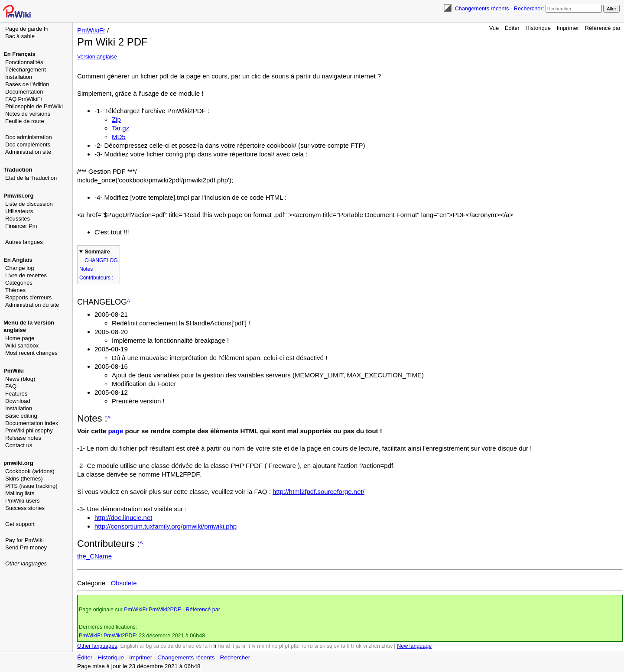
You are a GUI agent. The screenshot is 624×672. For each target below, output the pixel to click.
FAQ (11, 386)
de (178, 646)
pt (287, 646)
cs (164, 646)
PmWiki (14, 371)
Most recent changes (31, 353)
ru (310, 646)
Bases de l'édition (27, 84)
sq (330, 646)
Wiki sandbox (22, 346)
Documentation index (32, 423)
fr (215, 646)
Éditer (512, 28)
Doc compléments (28, 144)
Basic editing (21, 416)
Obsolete (124, 583)
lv (254, 646)
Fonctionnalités (24, 62)
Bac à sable (20, 36)
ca (156, 646)
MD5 (119, 137)
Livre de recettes (26, 275)
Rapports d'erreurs (28, 297)
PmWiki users (22, 501)
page (115, 431)
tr (353, 646)
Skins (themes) (24, 479)
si (316, 646)
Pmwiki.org (18, 196)
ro (304, 646)
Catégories (19, 283)
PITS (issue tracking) (31, 486)
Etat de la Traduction (31, 178)
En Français (19, 54)
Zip (116, 119)
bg (149, 646)
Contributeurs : (96, 278)
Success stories (25, 508)
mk (261, 646)
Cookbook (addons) (30, 471)
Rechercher (528, 8)
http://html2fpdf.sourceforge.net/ (318, 492)
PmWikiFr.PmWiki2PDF (152, 610)
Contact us (19, 445)
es (199, 646)
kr (244, 646)
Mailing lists (20, 493)
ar (142, 646)
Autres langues (24, 242)
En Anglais (18, 260)
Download (18, 401)
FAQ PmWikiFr (24, 99)
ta (343, 646)
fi (211, 646)
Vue (494, 28)
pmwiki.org (18, 463)
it (233, 646)
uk (359, 646)
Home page (20, 338)
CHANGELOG (101, 260)
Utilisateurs (19, 211)
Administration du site (32, 305)
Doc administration (29, 137)
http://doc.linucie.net (123, 518)
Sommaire (97, 252)
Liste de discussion (29, 204)
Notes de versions (28, 114)
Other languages (26, 563)
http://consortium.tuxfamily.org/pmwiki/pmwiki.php (166, 526)
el (185, 646)
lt (249, 646)
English (129, 646)
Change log (20, 268)
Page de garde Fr (27, 29)
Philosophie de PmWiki (34, 106)
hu (221, 646)
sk (323, 646)
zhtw (387, 646)
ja (238, 646)
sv (336, 646)
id (228, 646)
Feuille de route (25, 121)
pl (281, 646)
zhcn (374, 646)
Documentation (24, 92)
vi (365, 646)
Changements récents (482, 8)
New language (414, 646)
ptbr (296, 646)
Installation (19, 77)
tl (348, 646)
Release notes (23, 438)
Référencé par (603, 28)
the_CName (94, 556)
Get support (20, 524)
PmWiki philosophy (29, 430)
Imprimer (568, 28)
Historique (538, 28)
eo (192, 646)
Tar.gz (120, 128)
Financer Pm (21, 226)
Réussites (18, 219)
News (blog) (20, 379)
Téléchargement (26, 70)
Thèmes (15, 290)
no (275, 646)
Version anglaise (97, 57)
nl (268, 646)
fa (205, 646)
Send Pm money (26, 547)
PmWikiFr (91, 30)
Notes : (88, 269)
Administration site (28, 152)
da (171, 646)
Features (16, 394)
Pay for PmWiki (24, 540)
